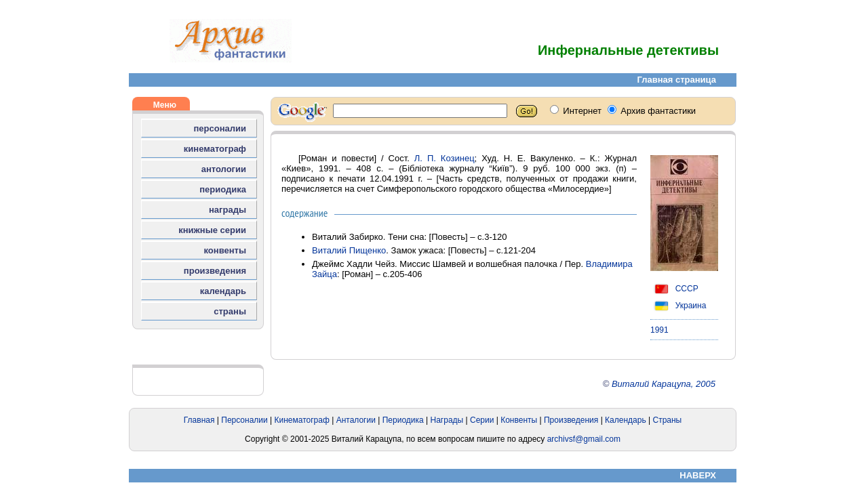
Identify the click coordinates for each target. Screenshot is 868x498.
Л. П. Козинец (445, 158)
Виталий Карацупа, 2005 (664, 384)
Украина (678, 306)
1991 (659, 330)
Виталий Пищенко (349, 250)
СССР (674, 289)
